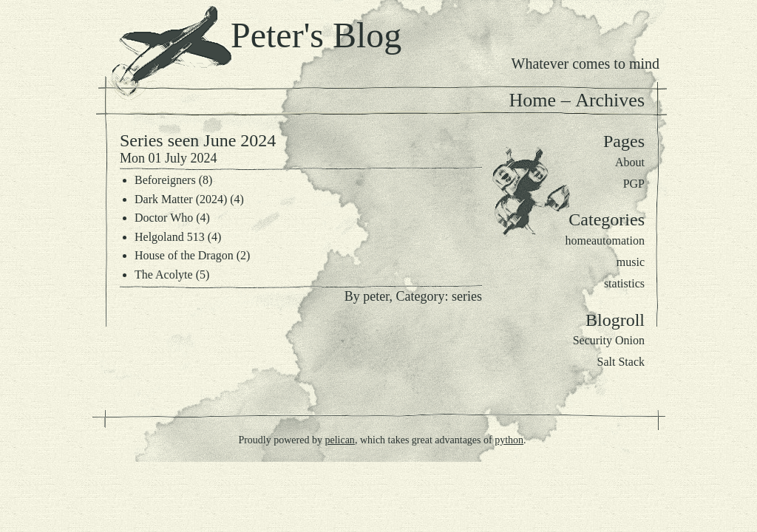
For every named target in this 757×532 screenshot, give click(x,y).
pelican (339, 440)
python (509, 440)
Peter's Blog (316, 35)
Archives (610, 100)
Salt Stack (621, 362)
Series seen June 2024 (198, 140)
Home (533, 100)
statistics (624, 283)
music (631, 262)
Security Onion (609, 340)
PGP (634, 184)
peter (376, 296)
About (630, 162)
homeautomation (605, 241)
